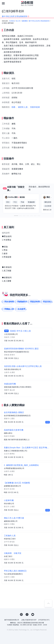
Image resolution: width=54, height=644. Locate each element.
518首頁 (12, 21)
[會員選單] (51, 3)
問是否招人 (48, 302)
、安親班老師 (34, 107)
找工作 (18, 21)
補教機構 (25, 21)
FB (27, 615)
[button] (16, 216)
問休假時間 (9, 302)
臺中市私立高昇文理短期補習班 (39, 21)
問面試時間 (35, 302)
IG (21, 615)
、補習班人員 (22, 107)
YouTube (33, 615)
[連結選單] (3, 3)
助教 (14, 107)
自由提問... (22, 309)
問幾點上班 (9, 309)
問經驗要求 (22, 302)
